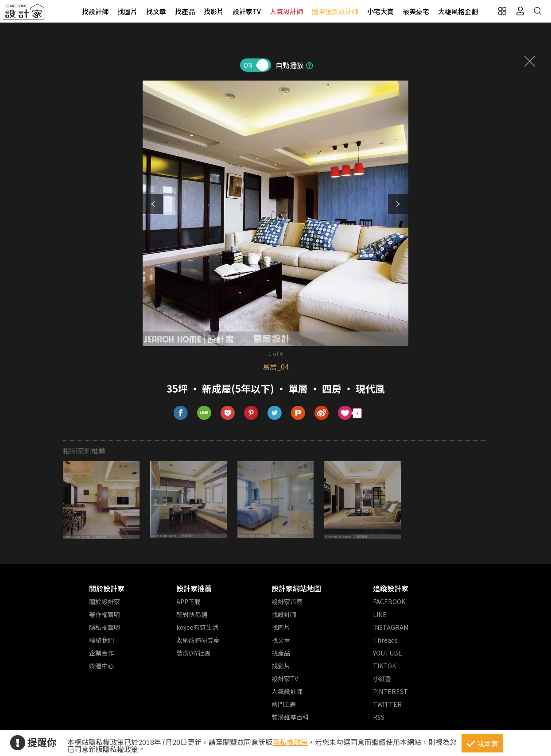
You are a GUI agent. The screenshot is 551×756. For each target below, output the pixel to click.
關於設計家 (107, 588)
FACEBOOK (389, 602)
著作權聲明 (105, 614)
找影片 (214, 11)
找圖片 (127, 11)
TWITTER (387, 704)
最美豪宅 (416, 11)
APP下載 (188, 602)
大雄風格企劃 (458, 11)
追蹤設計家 (391, 588)
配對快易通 (192, 614)
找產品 (185, 11)
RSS (379, 717)
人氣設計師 (286, 11)
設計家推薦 (194, 588)
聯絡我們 (101, 640)
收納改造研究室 (198, 640)
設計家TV (247, 11)
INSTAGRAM (391, 627)
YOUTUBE (388, 653)
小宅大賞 (380, 11)
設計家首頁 (287, 602)
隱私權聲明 (105, 627)
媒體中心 (101, 666)
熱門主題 (284, 704)
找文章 (156, 11)
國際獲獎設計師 (335, 11)
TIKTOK (384, 666)
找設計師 (95, 11)
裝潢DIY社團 (193, 653)
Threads (385, 640)
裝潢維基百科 (290, 717)
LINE (380, 614)
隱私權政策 (290, 742)
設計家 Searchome (24, 14)
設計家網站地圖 (296, 588)
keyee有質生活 (197, 627)
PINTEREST (390, 691)
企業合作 (101, 653)
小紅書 (382, 679)
